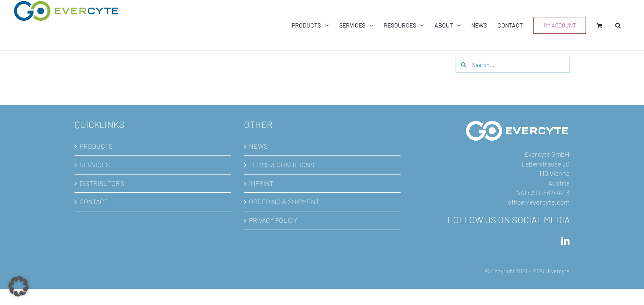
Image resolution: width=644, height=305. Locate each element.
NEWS (258, 146)
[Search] (464, 65)
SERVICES (95, 165)
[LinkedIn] (565, 241)
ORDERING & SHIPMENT (284, 202)
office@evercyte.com (539, 202)
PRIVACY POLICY (273, 220)
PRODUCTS (96, 146)
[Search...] (513, 65)
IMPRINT (261, 184)
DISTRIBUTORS (102, 184)
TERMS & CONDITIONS (282, 165)
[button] (629, 25)
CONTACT (94, 202)
